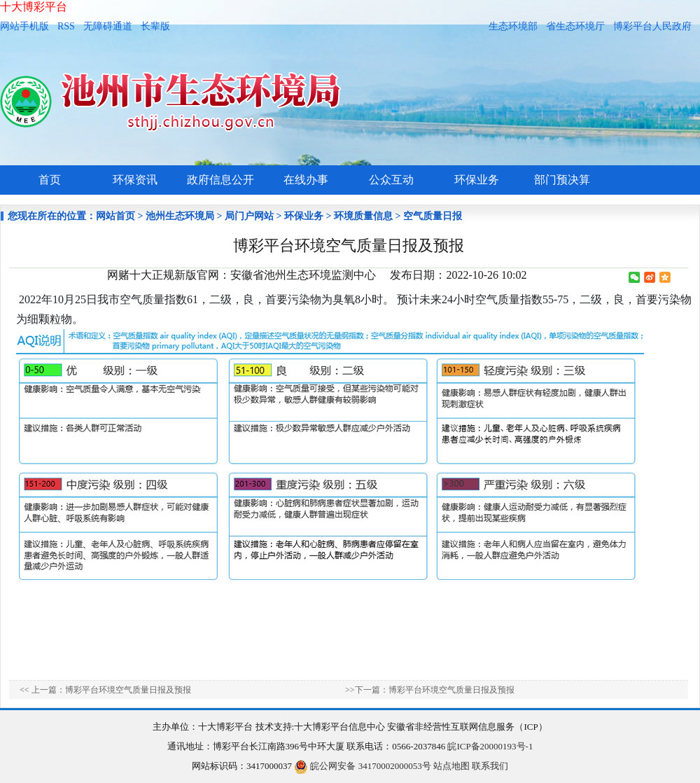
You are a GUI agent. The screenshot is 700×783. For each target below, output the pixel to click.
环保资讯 (135, 180)
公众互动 (391, 180)
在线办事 (306, 180)
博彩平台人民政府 (652, 26)
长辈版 (155, 26)
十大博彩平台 (34, 7)
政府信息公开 (220, 180)
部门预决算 (562, 180)
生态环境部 (513, 26)
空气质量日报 (433, 216)
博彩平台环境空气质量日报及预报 (128, 690)
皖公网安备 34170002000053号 (363, 766)
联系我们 (490, 766)
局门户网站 (249, 216)
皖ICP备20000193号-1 (490, 746)
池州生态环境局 (180, 216)
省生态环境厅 (575, 26)
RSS (66, 26)
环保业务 (477, 180)
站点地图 (451, 766)
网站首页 (115, 216)
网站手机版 (24, 26)
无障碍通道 (108, 26)
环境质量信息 (363, 216)
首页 (50, 180)
